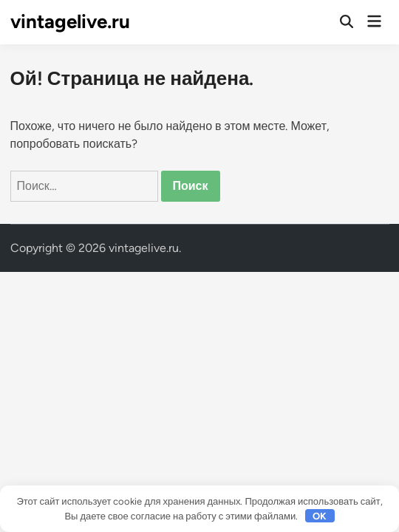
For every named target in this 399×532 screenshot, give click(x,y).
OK (320, 516)
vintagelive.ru (70, 21)
